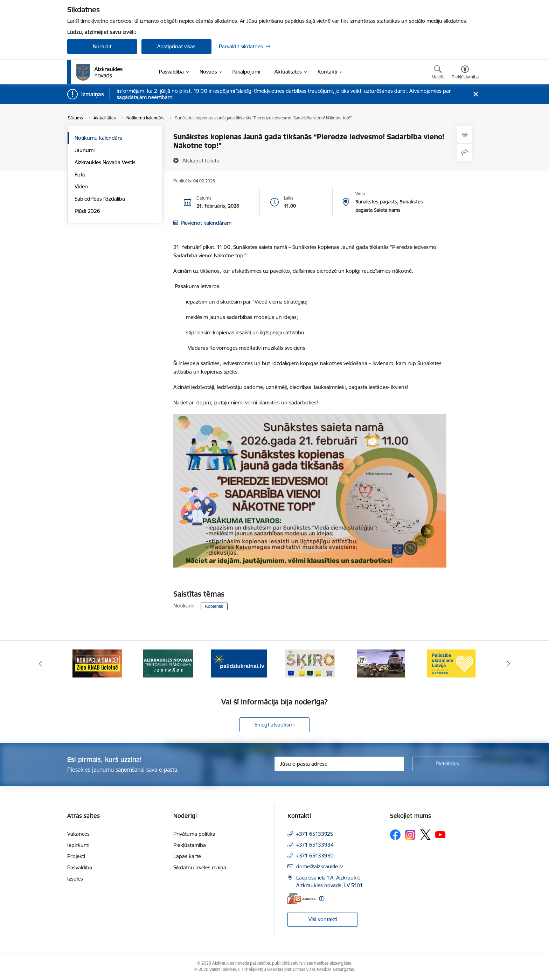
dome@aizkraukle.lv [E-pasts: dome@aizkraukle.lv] (319, 866)
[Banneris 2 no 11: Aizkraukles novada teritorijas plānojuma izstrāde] (168, 663)
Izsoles (75, 879)
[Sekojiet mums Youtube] (440, 834)
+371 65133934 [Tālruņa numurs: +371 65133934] (315, 845)
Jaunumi (85, 150)
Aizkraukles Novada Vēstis (105, 162)
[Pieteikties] (447, 764)
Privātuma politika (194, 834)
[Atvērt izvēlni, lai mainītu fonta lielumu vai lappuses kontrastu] (465, 73)
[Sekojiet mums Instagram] (410, 835)
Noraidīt (102, 46)
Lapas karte (187, 856)
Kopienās (214, 606)
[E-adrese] (301, 899)
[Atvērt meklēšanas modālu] (438, 73)
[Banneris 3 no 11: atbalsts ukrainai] (239, 663)
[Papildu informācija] (322, 899)
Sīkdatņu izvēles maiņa (200, 867)
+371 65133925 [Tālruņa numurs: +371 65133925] (315, 834)
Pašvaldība (80, 867)
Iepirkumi (78, 845)
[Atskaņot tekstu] (201, 160)
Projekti (76, 856)
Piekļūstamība (190, 845)
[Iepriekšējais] (41, 663)
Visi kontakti (323, 919)
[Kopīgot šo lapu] (465, 152)
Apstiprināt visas (176, 46)
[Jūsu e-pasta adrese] (339, 764)
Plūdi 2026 (87, 211)
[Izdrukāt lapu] (465, 135)
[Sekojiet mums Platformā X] (425, 835)
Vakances (78, 834)
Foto (80, 175)
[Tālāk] (509, 663)
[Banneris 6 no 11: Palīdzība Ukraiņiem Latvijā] (452, 663)
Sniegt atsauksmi (274, 725)
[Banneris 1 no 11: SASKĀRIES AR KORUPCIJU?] (97, 663)
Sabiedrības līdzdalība (100, 199)
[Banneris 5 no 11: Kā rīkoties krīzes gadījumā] (381, 663)
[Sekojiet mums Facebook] (395, 835)
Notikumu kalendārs (98, 138)
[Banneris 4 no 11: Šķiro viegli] (310, 663)
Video (81, 186)
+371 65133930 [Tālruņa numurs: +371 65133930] (315, 856)
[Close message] (475, 94)
